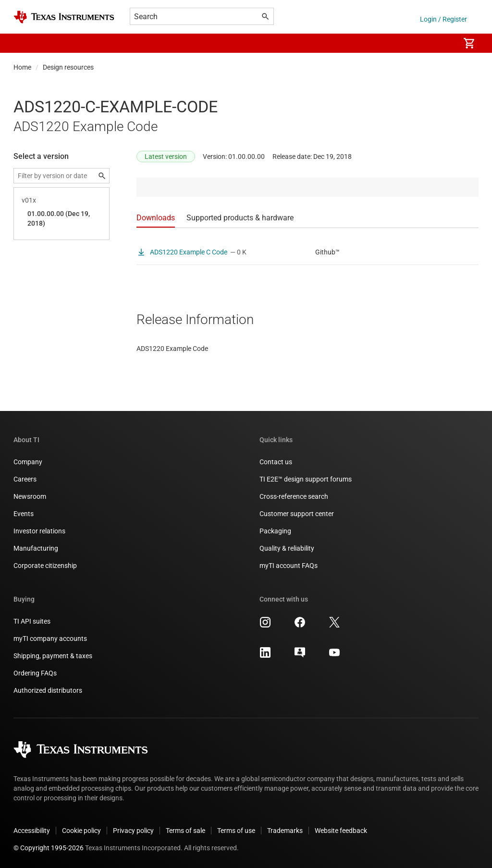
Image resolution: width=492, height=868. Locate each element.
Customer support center (297, 514)
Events (24, 514)
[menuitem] (442, 43)
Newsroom (30, 496)
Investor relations (39, 531)
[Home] (64, 17)
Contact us (276, 462)
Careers (25, 479)
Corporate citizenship (45, 566)
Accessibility (32, 831)
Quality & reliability (287, 548)
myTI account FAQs (289, 566)
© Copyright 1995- (49, 848)
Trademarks (285, 831)
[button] (23, 43)
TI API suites (32, 621)
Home (22, 67)
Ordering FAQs (35, 673)
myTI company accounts (50, 639)
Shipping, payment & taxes (53, 656)
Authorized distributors (48, 690)
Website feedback (341, 831)
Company (28, 462)
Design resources (68, 67)
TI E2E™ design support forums (306, 479)
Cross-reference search (294, 496)
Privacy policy (133, 831)
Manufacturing (36, 548)
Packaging (275, 531)
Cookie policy (81, 831)
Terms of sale (185, 831)
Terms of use (236, 831)
